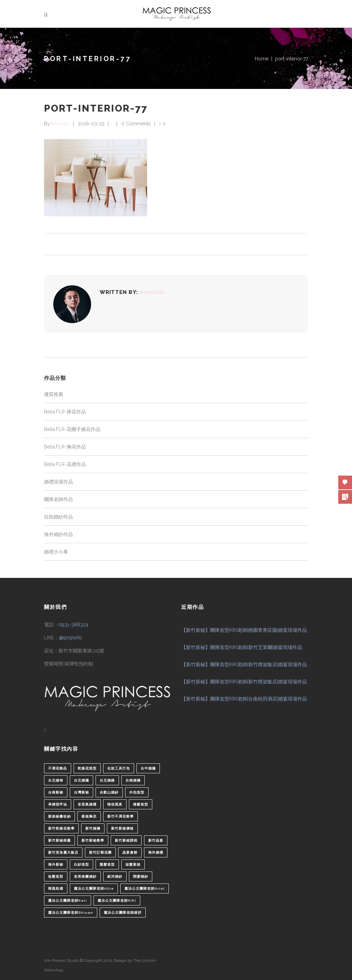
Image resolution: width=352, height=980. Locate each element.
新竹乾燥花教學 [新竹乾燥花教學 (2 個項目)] (61, 828)
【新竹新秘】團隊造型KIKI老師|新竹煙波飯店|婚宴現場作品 (244, 664)
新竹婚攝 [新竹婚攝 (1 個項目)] (93, 828)
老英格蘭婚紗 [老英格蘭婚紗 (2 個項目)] (85, 876)
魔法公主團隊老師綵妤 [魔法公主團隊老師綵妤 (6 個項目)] (123, 913)
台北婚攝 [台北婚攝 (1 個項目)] (81, 780)
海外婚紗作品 (58, 534)
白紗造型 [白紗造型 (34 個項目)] (81, 864)
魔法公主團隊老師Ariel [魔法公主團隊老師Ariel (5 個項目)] (145, 888)
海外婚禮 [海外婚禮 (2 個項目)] (156, 852)
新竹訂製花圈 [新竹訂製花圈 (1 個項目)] (100, 852)
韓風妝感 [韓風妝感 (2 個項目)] (56, 888)
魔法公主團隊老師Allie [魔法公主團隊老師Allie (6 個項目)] (94, 888)
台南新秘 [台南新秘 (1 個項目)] (56, 792)
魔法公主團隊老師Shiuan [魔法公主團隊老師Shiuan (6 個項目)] (71, 913)
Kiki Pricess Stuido (61, 960)
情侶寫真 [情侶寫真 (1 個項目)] (115, 804)
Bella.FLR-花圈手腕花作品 (72, 429)
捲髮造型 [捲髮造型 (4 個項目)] (141, 804)
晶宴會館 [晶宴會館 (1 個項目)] (130, 852)
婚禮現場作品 (58, 482)
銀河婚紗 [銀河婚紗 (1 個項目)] (115, 876)
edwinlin (60, 124)
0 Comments (136, 124)
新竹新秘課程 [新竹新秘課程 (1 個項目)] (126, 840)
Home (262, 59)
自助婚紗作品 (58, 517)
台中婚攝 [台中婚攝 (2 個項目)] (148, 768)
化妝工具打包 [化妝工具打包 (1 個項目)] (119, 768)
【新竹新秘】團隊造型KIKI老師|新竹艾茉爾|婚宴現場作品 (242, 647)
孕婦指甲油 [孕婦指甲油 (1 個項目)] (58, 804)
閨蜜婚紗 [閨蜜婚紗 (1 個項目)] (141, 876)
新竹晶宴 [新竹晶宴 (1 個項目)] (156, 840)
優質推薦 (54, 394)
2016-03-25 (91, 124)
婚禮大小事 (56, 552)
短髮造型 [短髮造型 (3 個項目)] (56, 876)
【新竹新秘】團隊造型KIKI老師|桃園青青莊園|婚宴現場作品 (244, 630)
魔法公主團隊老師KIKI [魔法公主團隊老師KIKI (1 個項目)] (117, 901)
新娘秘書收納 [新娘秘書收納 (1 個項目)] (59, 816)
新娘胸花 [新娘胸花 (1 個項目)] (89, 816)
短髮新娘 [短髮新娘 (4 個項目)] (133, 864)
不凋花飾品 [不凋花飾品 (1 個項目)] (58, 768)
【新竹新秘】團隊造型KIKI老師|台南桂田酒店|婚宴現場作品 (244, 699)
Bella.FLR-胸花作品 (65, 447)
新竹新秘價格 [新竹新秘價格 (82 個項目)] (122, 828)
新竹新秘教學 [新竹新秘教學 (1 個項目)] (93, 840)
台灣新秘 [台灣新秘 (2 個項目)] (81, 792)
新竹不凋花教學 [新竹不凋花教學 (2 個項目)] (120, 816)
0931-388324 (73, 625)
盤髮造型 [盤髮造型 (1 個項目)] (107, 864)
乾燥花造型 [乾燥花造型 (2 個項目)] (87, 768)
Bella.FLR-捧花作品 (65, 412)
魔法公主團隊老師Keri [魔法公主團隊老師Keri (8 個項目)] (68, 901)
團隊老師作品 (58, 499)
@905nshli (70, 638)
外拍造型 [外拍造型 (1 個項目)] (137, 792)
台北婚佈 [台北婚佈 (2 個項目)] (56, 780)
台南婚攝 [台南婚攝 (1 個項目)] (133, 780)
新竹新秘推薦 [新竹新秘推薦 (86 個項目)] (59, 840)
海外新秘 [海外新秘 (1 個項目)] (56, 864)
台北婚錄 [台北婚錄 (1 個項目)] (107, 780)
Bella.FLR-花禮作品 (65, 464)
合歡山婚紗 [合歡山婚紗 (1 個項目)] (109, 792)
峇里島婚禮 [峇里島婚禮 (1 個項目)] (87, 804)
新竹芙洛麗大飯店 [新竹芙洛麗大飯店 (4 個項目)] (63, 852)
